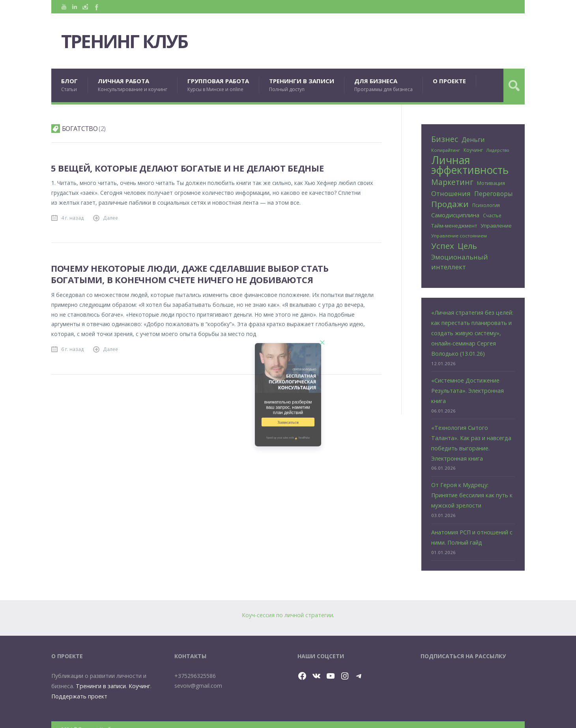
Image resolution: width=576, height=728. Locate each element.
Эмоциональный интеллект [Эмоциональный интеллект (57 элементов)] (460, 260)
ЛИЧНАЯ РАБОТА (133, 85)
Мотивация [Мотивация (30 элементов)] (491, 183)
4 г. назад (73, 218)
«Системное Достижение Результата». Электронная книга (467, 386)
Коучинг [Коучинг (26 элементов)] (473, 150)
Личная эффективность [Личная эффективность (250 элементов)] (470, 165)
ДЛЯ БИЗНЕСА (383, 85)
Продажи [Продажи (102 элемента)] (450, 203)
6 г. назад (73, 349)
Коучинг (139, 677)
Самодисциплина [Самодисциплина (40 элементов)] (455, 214)
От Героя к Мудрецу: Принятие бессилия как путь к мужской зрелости (473, 488)
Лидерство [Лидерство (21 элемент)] (498, 150)
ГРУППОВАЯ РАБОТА (218, 85)
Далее (110, 218)
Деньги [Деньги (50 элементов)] (473, 140)
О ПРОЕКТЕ (449, 81)
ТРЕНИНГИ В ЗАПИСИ (302, 85)
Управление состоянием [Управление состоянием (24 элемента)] (459, 234)
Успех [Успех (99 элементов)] (443, 244)
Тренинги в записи (100, 677)
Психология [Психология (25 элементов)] (486, 204)
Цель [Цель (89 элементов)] (467, 244)
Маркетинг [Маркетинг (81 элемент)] (452, 182)
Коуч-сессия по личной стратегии (288, 606)
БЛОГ (69, 85)
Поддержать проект (79, 687)
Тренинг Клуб (129, 41)
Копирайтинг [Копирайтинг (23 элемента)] (446, 150)
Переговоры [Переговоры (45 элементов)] (493, 193)
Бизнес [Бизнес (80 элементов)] (445, 139)
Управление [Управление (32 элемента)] (496, 224)
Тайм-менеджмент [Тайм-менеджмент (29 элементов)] (454, 224)
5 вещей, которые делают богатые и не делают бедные (187, 168)
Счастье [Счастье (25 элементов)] (492, 214)
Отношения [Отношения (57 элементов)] (451, 193)
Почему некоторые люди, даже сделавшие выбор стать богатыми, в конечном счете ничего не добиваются (190, 274)
